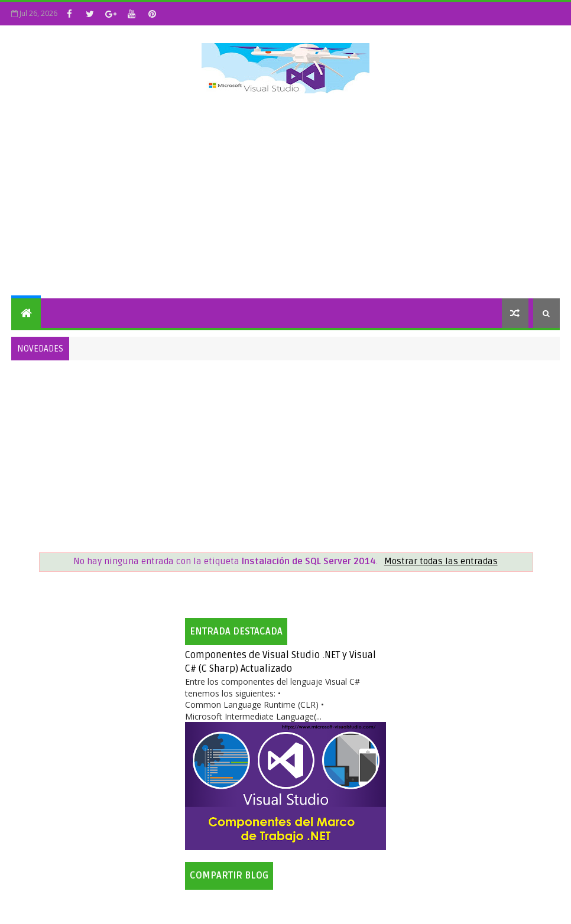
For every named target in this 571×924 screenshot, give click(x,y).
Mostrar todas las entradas (441, 562)
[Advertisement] (285, 198)
